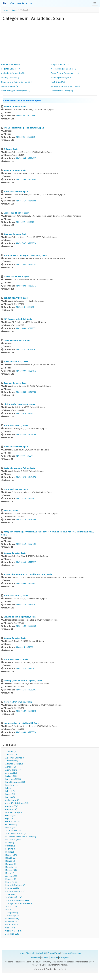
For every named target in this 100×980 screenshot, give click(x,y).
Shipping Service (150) (61, 77)
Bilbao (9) (10, 788)
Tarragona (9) (12, 912)
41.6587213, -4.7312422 (26, 668)
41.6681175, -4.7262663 (26, 690)
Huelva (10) (10, 827)
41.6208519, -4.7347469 (26, 520)
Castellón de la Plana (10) (17, 803)
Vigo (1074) (10, 928)
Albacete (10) (11, 755)
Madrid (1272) (11, 855)
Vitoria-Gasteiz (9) (14, 931)
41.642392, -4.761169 (25, 222)
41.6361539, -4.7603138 (26, 626)
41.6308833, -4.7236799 (26, 435)
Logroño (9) (11, 849)
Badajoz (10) (11, 776)
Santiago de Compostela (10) (19, 903)
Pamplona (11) (12, 888)
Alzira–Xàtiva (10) (13, 770)
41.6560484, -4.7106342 (26, 286)
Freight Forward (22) (60, 64)
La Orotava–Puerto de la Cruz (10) (21, 837)
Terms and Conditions (71, 953)
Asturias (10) (11, 773)
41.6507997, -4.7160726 (26, 243)
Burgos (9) (10, 797)
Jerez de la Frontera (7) (16, 834)
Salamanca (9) (12, 894)
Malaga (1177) (12, 858)
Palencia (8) (11, 879)
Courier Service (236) (11, 64)
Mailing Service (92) (10, 77)
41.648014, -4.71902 (25, 647)
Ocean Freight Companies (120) (65, 73)
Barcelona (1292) (13, 779)
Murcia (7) (10, 873)
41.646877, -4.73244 (25, 456)
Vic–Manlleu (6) (12, 925)
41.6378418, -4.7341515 (26, 413)
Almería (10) (11, 767)
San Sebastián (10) (14, 897)
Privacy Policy (54, 953)
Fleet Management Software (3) (16, 91)
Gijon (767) (10, 818)
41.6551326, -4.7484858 (26, 477)
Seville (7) (10, 909)
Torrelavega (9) (12, 916)
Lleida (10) (10, 846)
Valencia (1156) (12, 918)
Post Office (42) (58, 82)
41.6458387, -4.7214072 (26, 371)
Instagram (64, 957)
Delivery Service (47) (10, 86)
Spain (15, 10)
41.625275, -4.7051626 (26, 349)
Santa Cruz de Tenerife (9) (17, 900)
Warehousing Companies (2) (63, 69)
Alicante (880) (12, 761)
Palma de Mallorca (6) (15, 885)
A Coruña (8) (11, 752)
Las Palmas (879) (13, 840)
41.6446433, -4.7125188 (26, 392)
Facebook (36, 957)
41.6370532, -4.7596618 (26, 711)
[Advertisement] (50, 42)
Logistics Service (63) (11, 69)
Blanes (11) (10, 794)
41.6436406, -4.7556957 (26, 583)
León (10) (10, 843)
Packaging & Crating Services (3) (65, 86)
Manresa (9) (11, 864)
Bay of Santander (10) (15, 782)
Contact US (41, 953)
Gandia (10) (10, 815)
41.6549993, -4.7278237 (26, 562)
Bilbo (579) (10, 791)
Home (6, 10)
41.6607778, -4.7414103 (26, 605)
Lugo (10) (10, 852)
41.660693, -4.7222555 (26, 116)
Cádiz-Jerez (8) (12, 800)
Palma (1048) (11, 882)
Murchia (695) (11, 870)
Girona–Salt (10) (13, 821)
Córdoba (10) (11, 809)
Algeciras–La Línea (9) (15, 758)
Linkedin (45, 957)
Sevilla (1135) (11, 906)
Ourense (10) (11, 876)
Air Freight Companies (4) (13, 73)
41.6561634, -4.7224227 (26, 158)
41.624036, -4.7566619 (26, 137)
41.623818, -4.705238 (25, 307)
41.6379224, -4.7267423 (26, 498)
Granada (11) (11, 824)
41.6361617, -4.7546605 (26, 201)
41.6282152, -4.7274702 (26, 544)
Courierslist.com (21, 3)
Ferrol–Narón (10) (13, 812)
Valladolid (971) (12, 922)
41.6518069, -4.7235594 (26, 732)
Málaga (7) (10, 861)
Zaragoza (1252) (13, 934)
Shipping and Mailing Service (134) (17, 82)
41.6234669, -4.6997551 (26, 328)
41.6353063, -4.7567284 (26, 264)
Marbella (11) (11, 867)
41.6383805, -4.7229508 (26, 179)
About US (30, 953)
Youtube (54, 957)
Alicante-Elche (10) (14, 764)
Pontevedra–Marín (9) (15, 891)
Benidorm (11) (12, 785)
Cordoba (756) (12, 806)
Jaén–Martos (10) (13, 831)
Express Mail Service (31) (62, 91)
